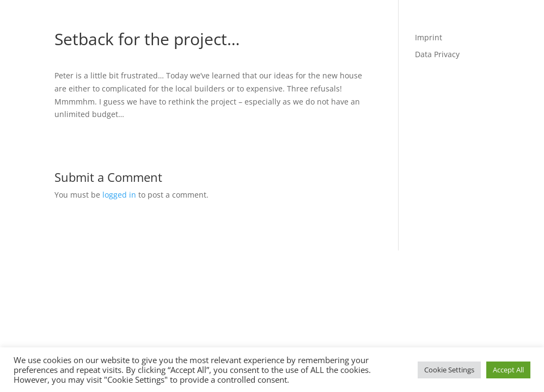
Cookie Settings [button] (449, 370)
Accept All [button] (508, 370)
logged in (119, 195)
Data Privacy (437, 54)
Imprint (429, 37)
